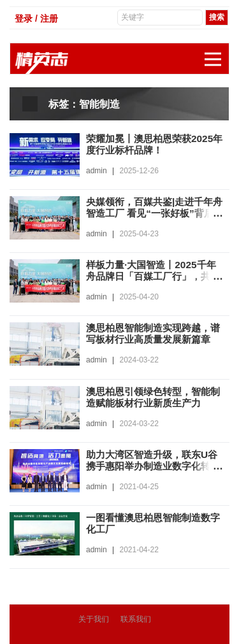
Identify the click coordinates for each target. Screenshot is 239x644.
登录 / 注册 (36, 18)
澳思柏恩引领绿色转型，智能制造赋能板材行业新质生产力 (152, 397)
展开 (217, 53)
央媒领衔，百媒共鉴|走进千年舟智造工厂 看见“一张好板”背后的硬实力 (154, 213)
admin (97, 171)
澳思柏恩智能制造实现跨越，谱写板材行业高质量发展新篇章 (152, 339)
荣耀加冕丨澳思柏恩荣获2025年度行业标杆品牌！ (154, 144)
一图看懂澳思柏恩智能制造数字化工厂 (152, 523)
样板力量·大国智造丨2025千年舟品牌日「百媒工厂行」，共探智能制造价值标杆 (152, 276)
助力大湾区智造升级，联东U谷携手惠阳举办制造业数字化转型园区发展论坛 (152, 466)
